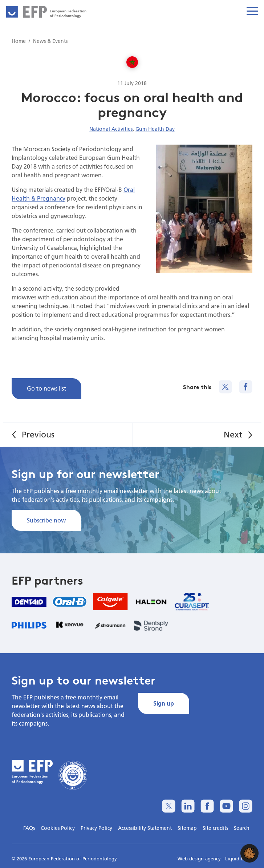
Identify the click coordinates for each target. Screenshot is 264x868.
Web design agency (200, 859)
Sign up (164, 703)
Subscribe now (46, 520)
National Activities (111, 129)
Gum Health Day (155, 129)
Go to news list (46, 388)
